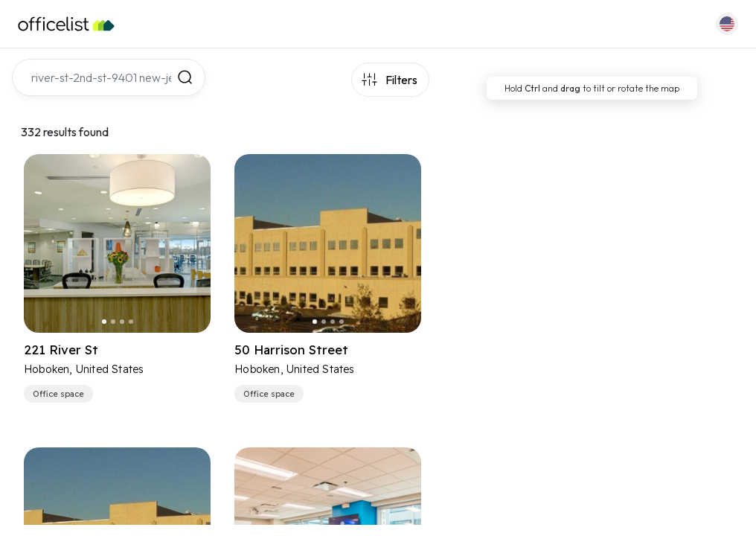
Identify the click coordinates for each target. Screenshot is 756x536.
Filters (401, 80)
